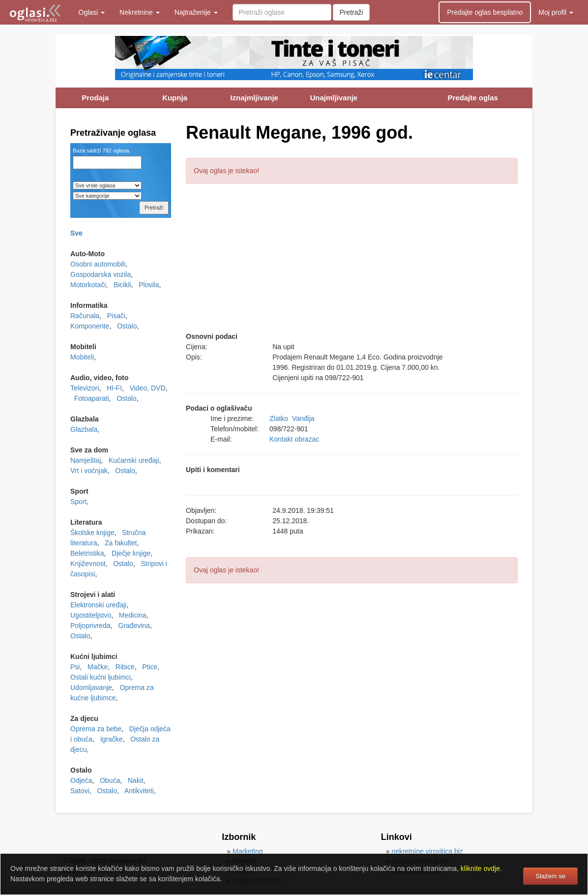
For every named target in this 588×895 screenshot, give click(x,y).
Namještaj (86, 460)
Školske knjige (92, 533)
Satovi (80, 791)
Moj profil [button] (556, 12)
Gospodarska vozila (101, 274)
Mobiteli (82, 357)
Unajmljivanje (334, 98)
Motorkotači (88, 285)
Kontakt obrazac (294, 439)
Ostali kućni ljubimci (101, 677)
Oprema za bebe (96, 729)
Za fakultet (121, 543)
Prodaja (95, 98)
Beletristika (87, 553)
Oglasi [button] (92, 12)
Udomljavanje (91, 687)
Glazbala (84, 429)
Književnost (88, 564)
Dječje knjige (131, 553)
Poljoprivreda (90, 626)
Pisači (116, 316)
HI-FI (114, 388)
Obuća (110, 780)
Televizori (85, 388)
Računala (85, 316)
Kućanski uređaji (134, 460)
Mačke (98, 667)
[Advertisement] (352, 263)
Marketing (248, 851)
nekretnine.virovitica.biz (427, 851)
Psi (75, 667)
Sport (78, 502)
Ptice (150, 667)
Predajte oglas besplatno (485, 12)
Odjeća (81, 780)
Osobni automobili (98, 264)
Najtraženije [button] (196, 12)
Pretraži (351, 12)
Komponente (90, 326)
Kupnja (175, 98)
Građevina (134, 626)
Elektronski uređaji (98, 605)
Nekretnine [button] (140, 12)
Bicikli (122, 285)
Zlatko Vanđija (292, 418)
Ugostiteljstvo (91, 615)
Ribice (125, 667)
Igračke (112, 739)
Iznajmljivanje (254, 98)
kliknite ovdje (480, 868)
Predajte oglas (473, 98)
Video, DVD (148, 388)
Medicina (133, 615)
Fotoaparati (92, 398)
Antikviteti (139, 791)
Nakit (136, 780)
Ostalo (127, 326)
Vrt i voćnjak (89, 471)
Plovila (149, 285)
